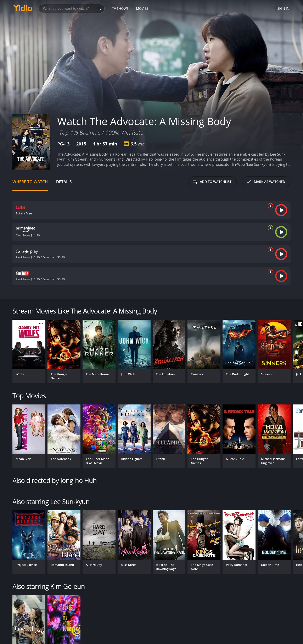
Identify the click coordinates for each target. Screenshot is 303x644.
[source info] (270, 206)
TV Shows (120, 8)
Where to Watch (30, 182)
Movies (142, 8)
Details (64, 182)
